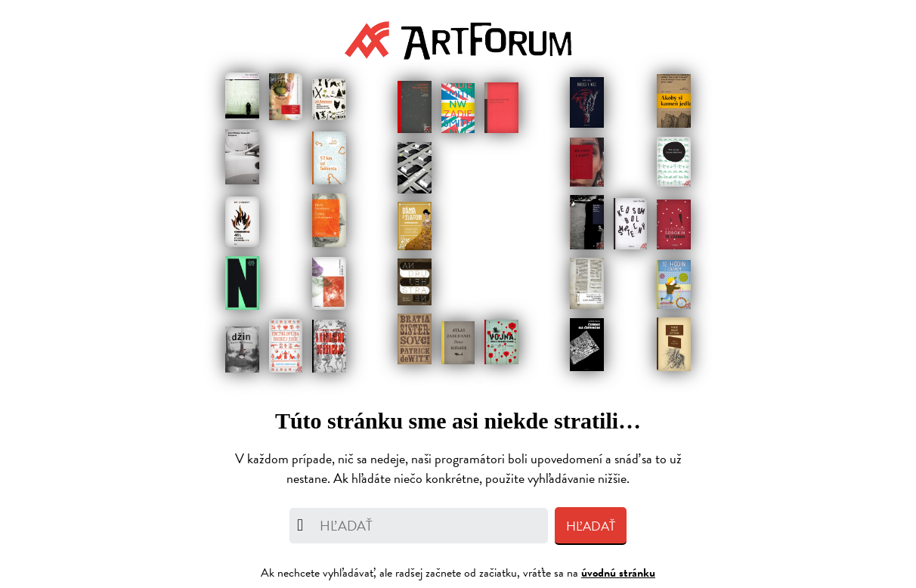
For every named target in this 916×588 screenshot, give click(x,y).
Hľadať (591, 526)
